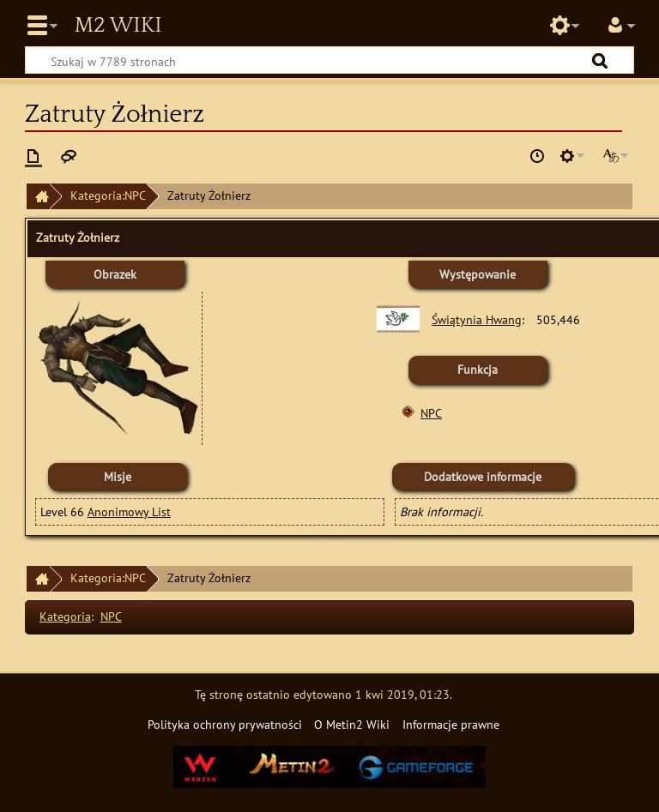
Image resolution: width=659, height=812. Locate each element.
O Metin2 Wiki (352, 724)
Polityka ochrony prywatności (225, 724)
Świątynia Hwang (477, 319)
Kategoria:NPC (108, 195)
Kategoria (65, 616)
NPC (431, 413)
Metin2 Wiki (118, 26)
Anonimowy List (129, 511)
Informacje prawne (451, 724)
